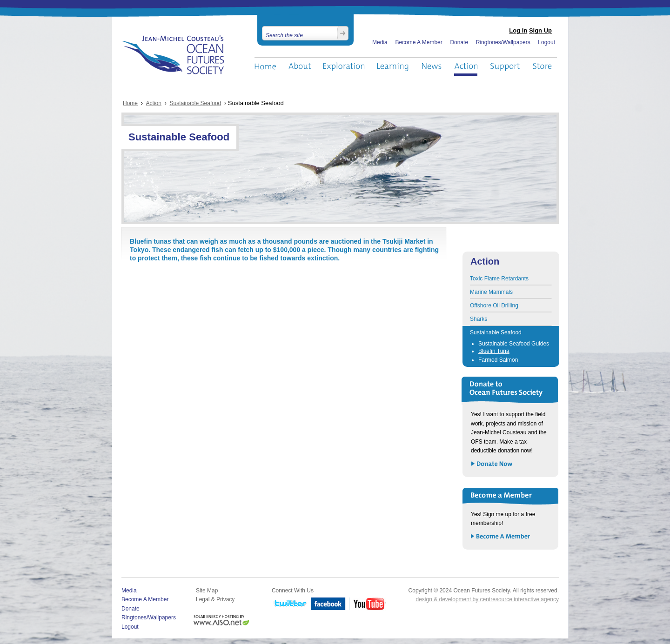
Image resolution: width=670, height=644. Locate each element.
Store (543, 67)
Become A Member (419, 42)
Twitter (289, 604)
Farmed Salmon (498, 360)
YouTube (368, 604)
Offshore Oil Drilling (494, 305)
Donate (459, 42)
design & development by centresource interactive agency (487, 599)
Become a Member (501, 537)
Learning (393, 67)
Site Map (207, 591)
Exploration (344, 67)
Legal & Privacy (215, 599)
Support (505, 67)
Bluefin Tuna (494, 351)
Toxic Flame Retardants (499, 279)
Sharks (479, 319)
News (432, 67)
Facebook (328, 604)
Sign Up (540, 30)
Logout (546, 42)
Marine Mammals (491, 292)
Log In (518, 30)
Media (380, 42)
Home (265, 67)
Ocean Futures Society (173, 55)
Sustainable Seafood (196, 103)
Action (466, 67)
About (300, 67)
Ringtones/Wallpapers (503, 42)
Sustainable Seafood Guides (514, 344)
